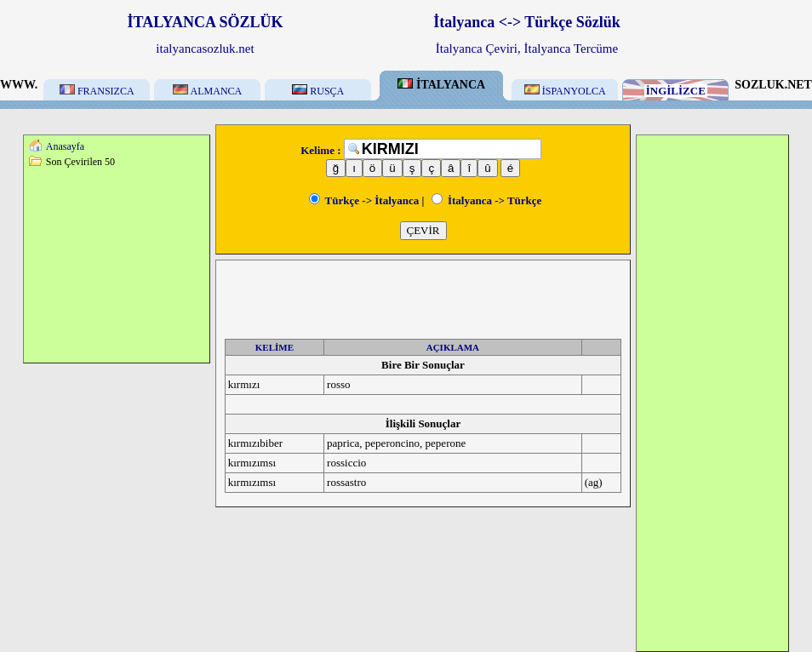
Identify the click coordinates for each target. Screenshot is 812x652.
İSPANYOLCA (565, 91)
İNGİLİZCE (676, 91)
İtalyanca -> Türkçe (487, 200)
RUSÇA (318, 91)
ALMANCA (207, 91)
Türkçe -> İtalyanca (364, 200)
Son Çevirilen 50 (80, 162)
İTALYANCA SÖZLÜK (206, 22)
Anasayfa (65, 146)
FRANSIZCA (97, 91)
